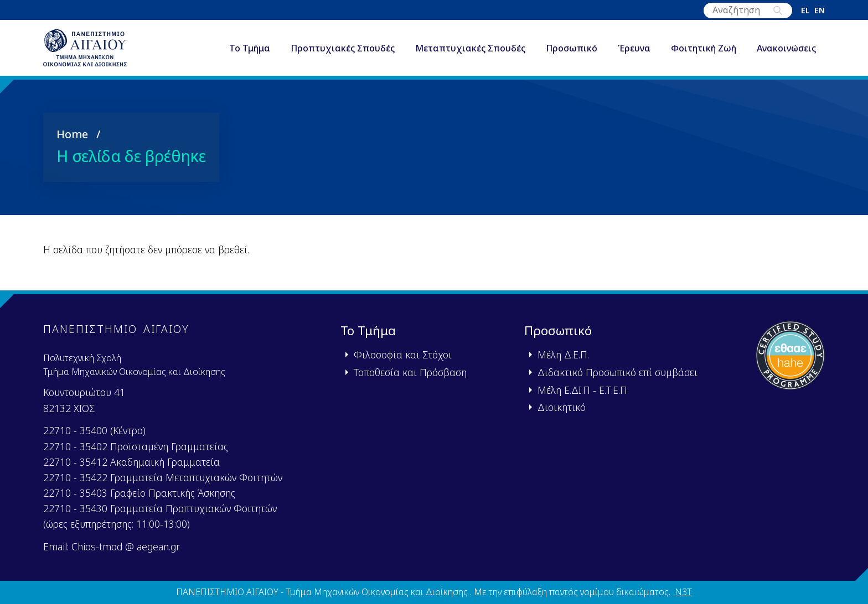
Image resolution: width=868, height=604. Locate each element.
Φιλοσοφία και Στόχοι (403, 355)
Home (72, 141)
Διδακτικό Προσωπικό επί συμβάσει (618, 372)
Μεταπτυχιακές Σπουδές (470, 52)
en (820, 11)
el (805, 11)
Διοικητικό (562, 408)
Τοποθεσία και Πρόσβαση (410, 372)
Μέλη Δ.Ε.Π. (563, 355)
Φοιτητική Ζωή (704, 52)
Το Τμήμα (250, 52)
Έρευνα (634, 52)
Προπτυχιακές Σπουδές (343, 52)
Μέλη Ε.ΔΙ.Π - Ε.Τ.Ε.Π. (583, 390)
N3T (683, 592)
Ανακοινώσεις (786, 52)
